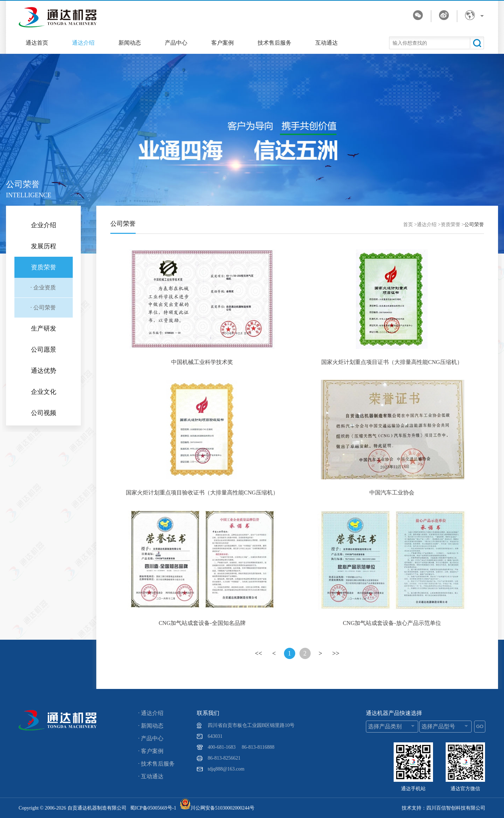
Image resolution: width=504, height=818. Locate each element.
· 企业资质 (43, 287)
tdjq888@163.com (226, 769)
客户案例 (222, 43)
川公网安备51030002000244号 (217, 808)
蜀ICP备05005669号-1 (153, 808)
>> (336, 653)
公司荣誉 (474, 225)
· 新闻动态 (151, 726)
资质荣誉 (451, 225)
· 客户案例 (151, 751)
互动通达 (327, 43)
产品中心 (176, 43)
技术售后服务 (274, 43)
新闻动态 (130, 43)
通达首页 (37, 43)
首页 (408, 225)
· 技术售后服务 (156, 764)
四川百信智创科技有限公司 (456, 808)
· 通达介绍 (151, 713)
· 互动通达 (151, 776)
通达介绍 (83, 43)
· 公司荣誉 (43, 308)
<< (258, 653)
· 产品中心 (151, 738)
